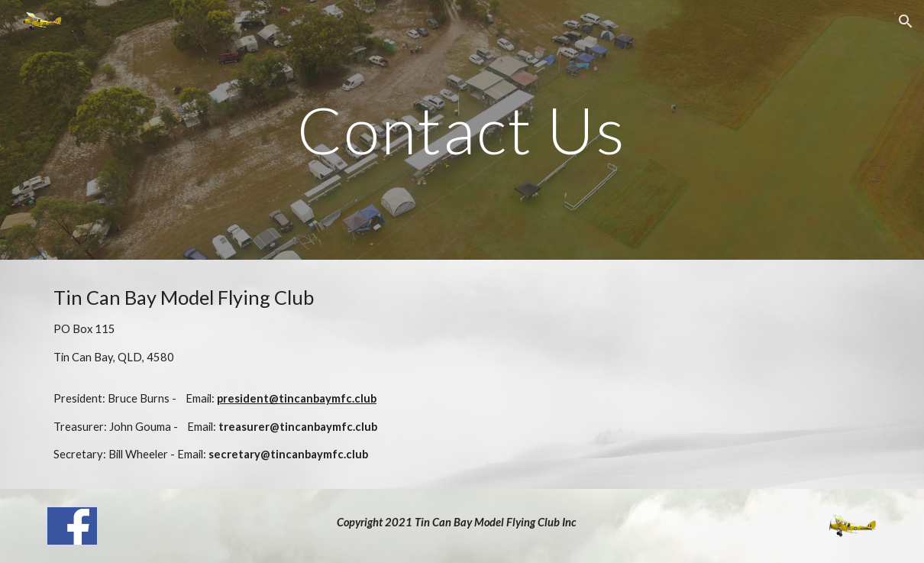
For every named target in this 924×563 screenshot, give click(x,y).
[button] (906, 21)
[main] (462, 129)
